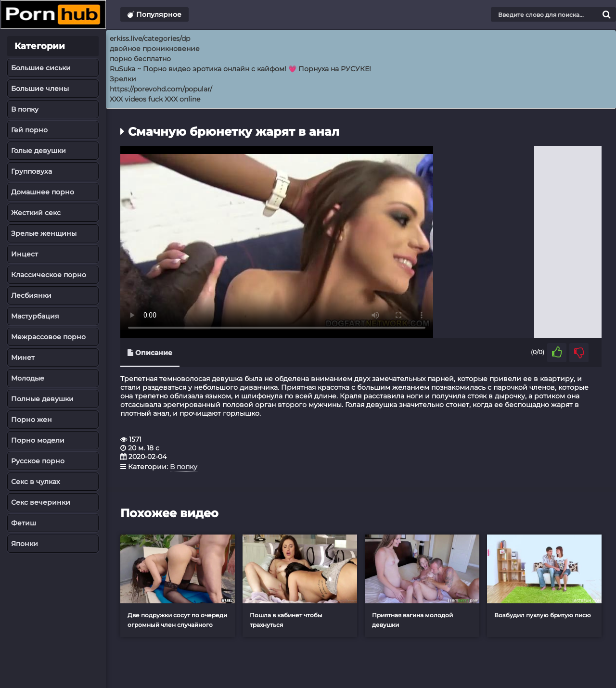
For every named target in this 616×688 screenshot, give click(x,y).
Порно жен (32, 420)
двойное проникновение (155, 49)
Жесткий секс (36, 213)
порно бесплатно (140, 59)
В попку (25, 109)
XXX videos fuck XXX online (155, 99)
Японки (25, 544)
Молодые (28, 378)
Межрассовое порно (48, 337)
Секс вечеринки (41, 502)
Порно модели (38, 440)
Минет (23, 357)
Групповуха (32, 171)
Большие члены (40, 89)
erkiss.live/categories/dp (150, 38)
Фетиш (24, 523)
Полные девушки (42, 399)
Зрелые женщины (44, 233)
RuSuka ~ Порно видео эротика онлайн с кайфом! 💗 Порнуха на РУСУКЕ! (240, 69)
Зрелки (123, 79)
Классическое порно (49, 275)
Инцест (25, 254)
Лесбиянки (31, 295)
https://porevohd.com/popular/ (161, 89)
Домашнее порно (43, 192)
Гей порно (29, 130)
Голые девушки (38, 151)
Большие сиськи (41, 68)
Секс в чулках (36, 482)
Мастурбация (35, 316)
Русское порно (38, 461)
